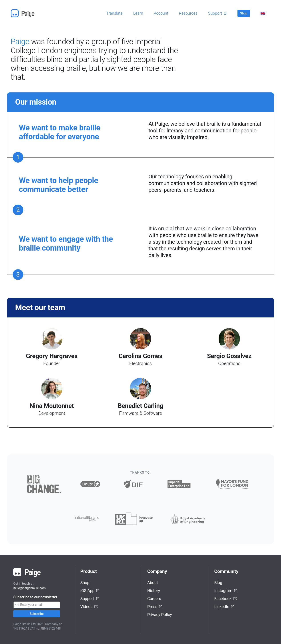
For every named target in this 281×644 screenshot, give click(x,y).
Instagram (226, 591)
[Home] (24, 13)
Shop (244, 13)
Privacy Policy (160, 615)
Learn (138, 13)
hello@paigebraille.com (30, 588)
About (153, 583)
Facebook (226, 599)
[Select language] (263, 13)
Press (155, 607)
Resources (188, 13)
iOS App (90, 591)
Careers (154, 599)
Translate (115, 13)
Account (161, 13)
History (154, 591)
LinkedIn (225, 607)
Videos (89, 607)
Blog (218, 583)
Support (217, 13)
